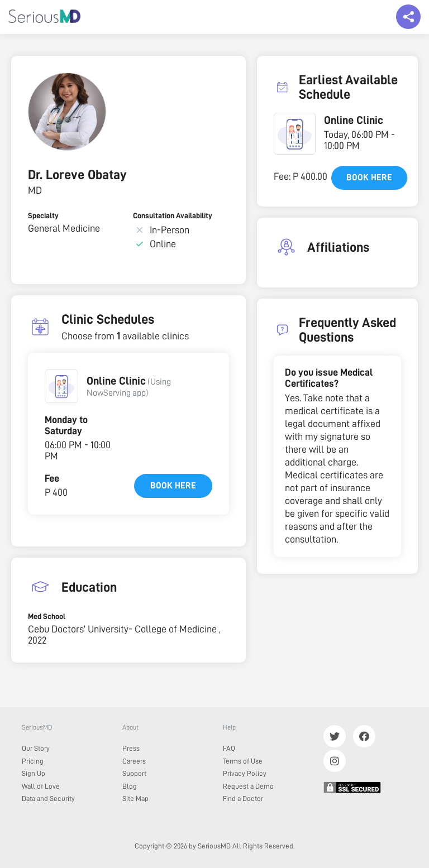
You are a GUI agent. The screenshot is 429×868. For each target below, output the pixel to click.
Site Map (135, 799)
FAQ (229, 748)
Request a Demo (248, 786)
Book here (173, 486)
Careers (134, 761)
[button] (61, 386)
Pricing (33, 761)
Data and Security (48, 799)
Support (134, 773)
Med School (47, 616)
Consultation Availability (173, 215)
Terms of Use (243, 761)
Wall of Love (41, 786)
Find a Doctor (243, 799)
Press (131, 748)
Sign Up (34, 773)
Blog (130, 786)
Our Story (36, 748)
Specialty (43, 215)
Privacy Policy (245, 773)
